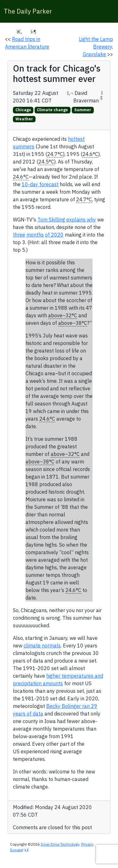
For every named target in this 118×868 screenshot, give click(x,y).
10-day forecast (40, 184)
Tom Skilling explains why (67, 220)
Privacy (87, 844)
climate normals (42, 646)
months (35, 235)
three (19, 235)
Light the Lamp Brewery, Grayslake (96, 47)
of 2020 (54, 235)
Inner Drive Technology (60, 844)
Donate (16, 850)
